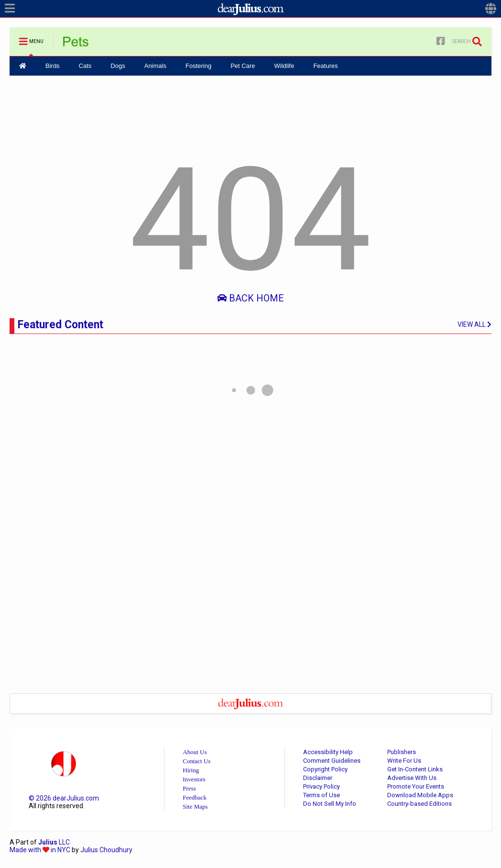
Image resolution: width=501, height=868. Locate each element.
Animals (155, 66)
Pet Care (243, 66)
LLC (54, 842)
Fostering (198, 66)
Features (325, 66)
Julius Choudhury (106, 850)
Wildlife (284, 66)
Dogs (118, 66)
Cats (85, 66)
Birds (53, 66)
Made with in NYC (40, 850)
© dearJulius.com (64, 798)
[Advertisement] (250, 111)
